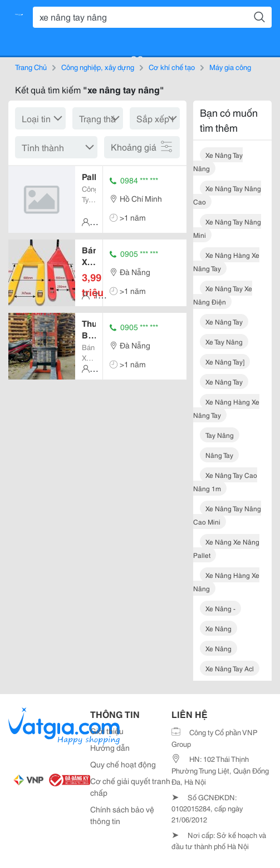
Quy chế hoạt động (123, 764)
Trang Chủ (31, 67)
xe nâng (218, 628)
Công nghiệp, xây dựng (98, 67)
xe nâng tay (224, 321)
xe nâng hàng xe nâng (226, 582)
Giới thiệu (107, 731)
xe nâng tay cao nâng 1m (225, 482)
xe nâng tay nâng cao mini (227, 515)
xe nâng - (220, 608)
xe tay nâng (224, 341)
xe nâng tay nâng (218, 161)
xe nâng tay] (225, 361)
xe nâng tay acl (230, 668)
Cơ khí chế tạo (172, 67)
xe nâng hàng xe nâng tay (226, 261)
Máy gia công (230, 67)
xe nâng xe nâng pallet (226, 548)
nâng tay (219, 455)
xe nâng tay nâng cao (227, 195)
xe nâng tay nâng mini (227, 228)
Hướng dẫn (110, 747)
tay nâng (220, 435)
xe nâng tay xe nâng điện (223, 295)
